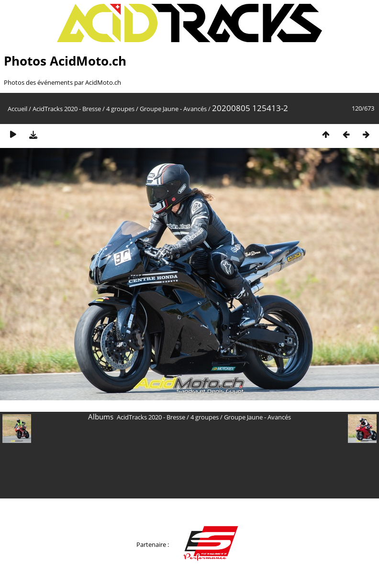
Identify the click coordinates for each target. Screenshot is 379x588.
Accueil (17, 109)
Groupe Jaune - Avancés (173, 109)
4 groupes (120, 109)
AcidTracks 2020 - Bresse (67, 109)
